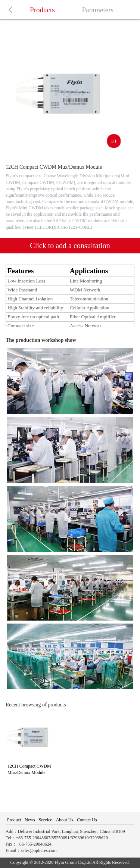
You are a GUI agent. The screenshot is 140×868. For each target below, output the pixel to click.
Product (14, 820)
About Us (65, 820)
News (30, 820)
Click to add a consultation (70, 246)
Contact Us (87, 820)
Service (46, 820)
